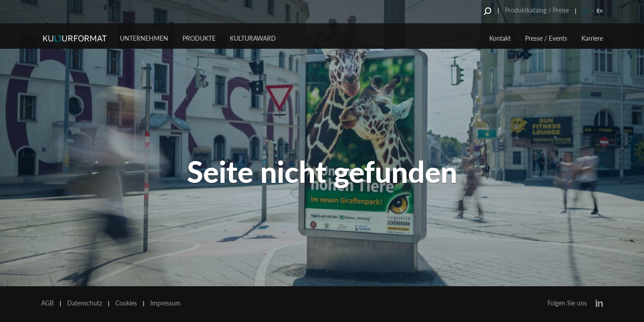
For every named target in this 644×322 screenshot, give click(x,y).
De (586, 11)
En (600, 11)
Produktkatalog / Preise (537, 10)
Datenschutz (85, 303)
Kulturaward (253, 38)
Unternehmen (144, 38)
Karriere (592, 38)
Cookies (126, 303)
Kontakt (500, 38)
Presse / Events (546, 38)
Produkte (199, 38)
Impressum (165, 303)
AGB (47, 303)
